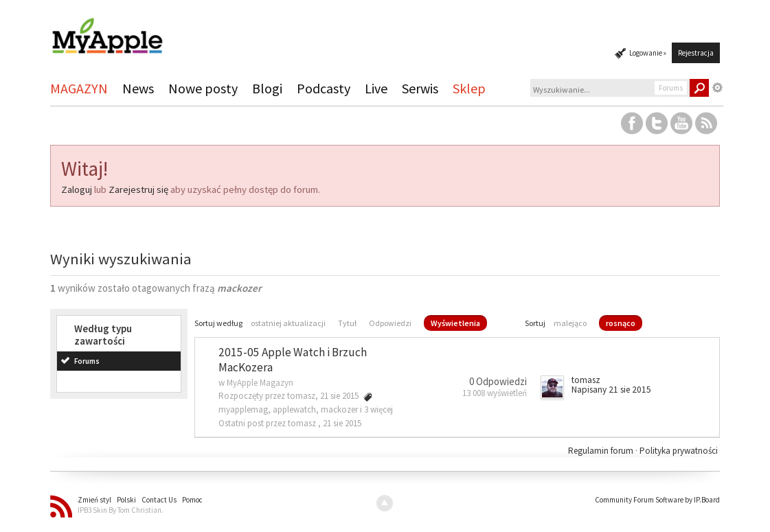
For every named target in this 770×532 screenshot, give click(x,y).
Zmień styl (94, 500)
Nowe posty (203, 88)
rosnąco (621, 323)
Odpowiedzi (390, 323)
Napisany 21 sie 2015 (611, 390)
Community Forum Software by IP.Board (657, 500)
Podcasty (324, 88)
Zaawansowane (718, 88)
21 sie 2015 (342, 423)
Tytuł (347, 323)
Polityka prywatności (679, 451)
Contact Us (159, 500)
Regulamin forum (602, 451)
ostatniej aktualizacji (288, 323)
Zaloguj (77, 189)
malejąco (570, 323)
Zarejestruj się (138, 189)
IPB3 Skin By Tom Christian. (121, 510)
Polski (126, 500)
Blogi (267, 88)
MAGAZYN (79, 88)
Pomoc (192, 500)
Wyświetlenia (455, 323)
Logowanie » (648, 53)
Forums (87, 361)
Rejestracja (696, 53)
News (138, 88)
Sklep (469, 88)
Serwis (420, 88)
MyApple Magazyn (260, 383)
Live (376, 88)
